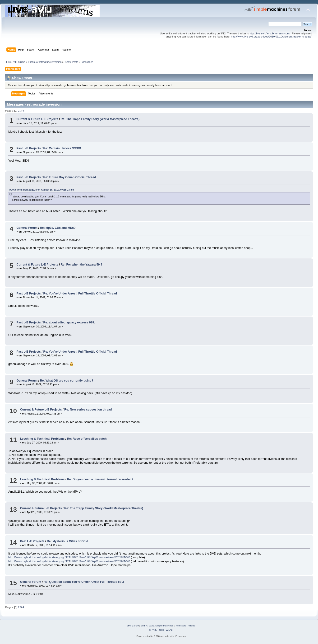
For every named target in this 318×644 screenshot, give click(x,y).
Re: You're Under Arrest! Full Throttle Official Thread (80, 294)
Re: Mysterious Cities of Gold (68, 541)
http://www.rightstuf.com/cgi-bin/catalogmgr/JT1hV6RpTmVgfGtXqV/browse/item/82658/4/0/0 (69, 557)
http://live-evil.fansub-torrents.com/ (270, 33)
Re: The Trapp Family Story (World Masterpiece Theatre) (100, 119)
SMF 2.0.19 (133, 626)
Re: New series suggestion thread (88, 410)
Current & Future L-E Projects (37, 119)
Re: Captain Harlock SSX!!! (62, 148)
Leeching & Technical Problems (42, 439)
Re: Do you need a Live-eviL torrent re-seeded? (100, 479)
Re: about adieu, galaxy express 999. (69, 322)
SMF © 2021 (147, 626)
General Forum (27, 228)
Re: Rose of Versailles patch (87, 439)
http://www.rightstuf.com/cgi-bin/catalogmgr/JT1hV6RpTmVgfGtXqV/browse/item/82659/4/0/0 (69, 561)
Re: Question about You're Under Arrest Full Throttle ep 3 (84, 582)
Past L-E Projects (29, 148)
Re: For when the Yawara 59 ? (82, 265)
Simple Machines (164, 626)
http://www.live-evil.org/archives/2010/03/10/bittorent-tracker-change (271, 37)
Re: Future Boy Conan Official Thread (69, 177)
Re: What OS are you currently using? (67, 381)
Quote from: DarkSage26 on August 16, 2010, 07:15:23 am (41, 190)
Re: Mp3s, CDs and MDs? (58, 228)
